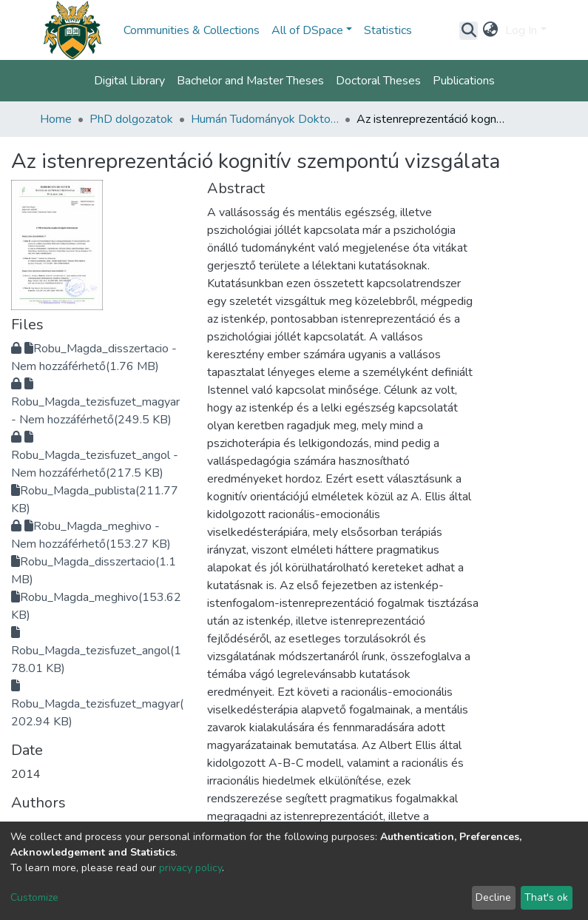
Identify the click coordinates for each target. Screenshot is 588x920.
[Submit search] (469, 30)
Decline (493, 897)
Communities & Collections (192, 30)
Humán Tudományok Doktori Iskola (265, 119)
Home (56, 119)
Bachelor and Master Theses (250, 81)
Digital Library (129, 81)
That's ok (546, 897)
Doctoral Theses (378, 81)
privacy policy (190, 868)
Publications (464, 81)
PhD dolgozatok (131, 119)
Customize (34, 897)
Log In (521, 30)
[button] (490, 30)
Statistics (388, 30)
